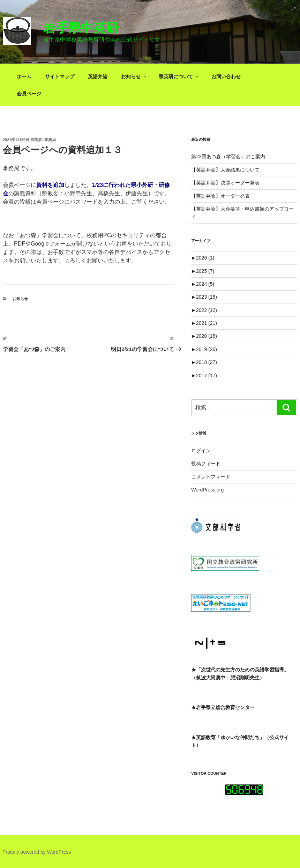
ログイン (201, 451)
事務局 (50, 140)
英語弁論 (98, 76)
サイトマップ (60, 76)
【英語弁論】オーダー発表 (220, 196)
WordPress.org (207, 490)
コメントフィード (211, 477)
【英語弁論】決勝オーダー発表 (225, 183)
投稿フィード (206, 464)
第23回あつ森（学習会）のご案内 (228, 156)
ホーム (24, 76)
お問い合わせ (226, 76)
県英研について (179, 76)
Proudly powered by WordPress (37, 852)
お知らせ (134, 76)
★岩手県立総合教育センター (223, 707)
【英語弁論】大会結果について (225, 170)
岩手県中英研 (81, 28)
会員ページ (29, 94)
